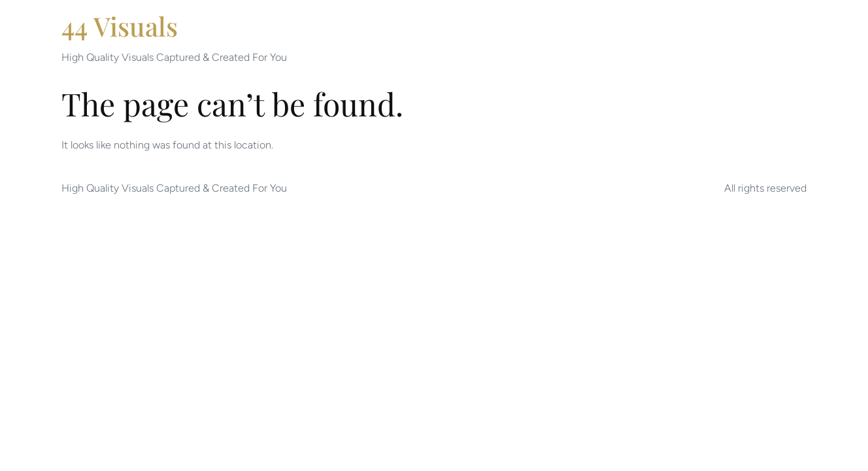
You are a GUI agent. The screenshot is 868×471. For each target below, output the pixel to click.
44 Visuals (120, 26)
